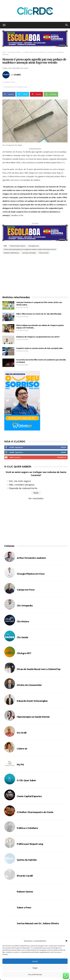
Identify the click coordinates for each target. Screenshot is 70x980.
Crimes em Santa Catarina (17, 246)
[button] (66, 941)
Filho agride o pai (34, 246)
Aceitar (35, 961)
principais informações (29, 253)
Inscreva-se (62, 457)
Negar (35, 968)
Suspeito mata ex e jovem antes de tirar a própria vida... (40, 348)
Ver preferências (35, 974)
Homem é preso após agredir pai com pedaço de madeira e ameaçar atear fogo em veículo (30, 249)
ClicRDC (17, 75)
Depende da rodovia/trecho (23, 488)
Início (4, 52)
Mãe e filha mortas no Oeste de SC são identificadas (39, 314)
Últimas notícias (44, 253)
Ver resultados (36, 498)
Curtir (63, 447)
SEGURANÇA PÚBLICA (15, 52)
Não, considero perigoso (22, 485)
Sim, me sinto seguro (20, 481)
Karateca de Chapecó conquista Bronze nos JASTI (38, 337)
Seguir (63, 452)
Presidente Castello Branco (11, 253)
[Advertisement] (35, 274)
